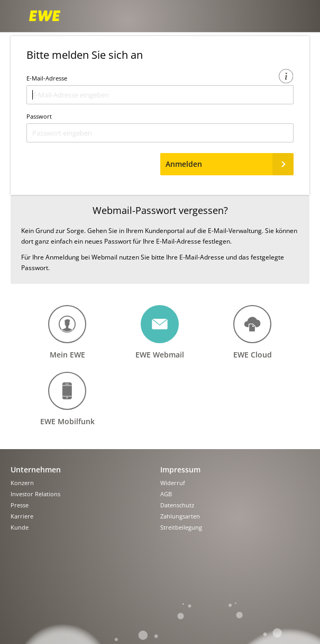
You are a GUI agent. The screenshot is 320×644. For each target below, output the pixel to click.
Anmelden (230, 164)
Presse (20, 506)
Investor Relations (35, 494)
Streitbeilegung (181, 528)
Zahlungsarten (180, 517)
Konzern (22, 483)
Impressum (180, 469)
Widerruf (173, 483)
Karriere (22, 517)
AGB (166, 494)
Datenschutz (177, 506)
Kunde (20, 528)
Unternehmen (36, 469)
